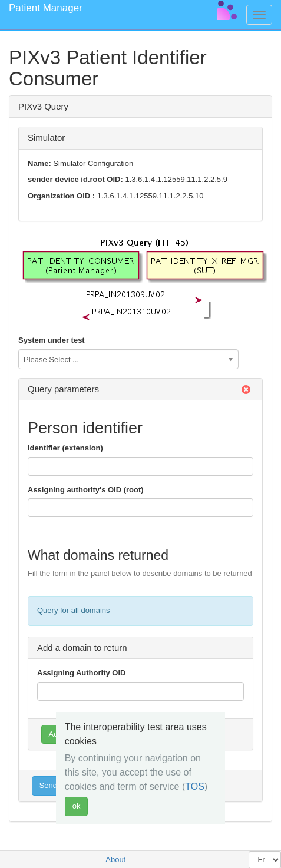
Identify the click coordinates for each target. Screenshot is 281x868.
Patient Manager (46, 8)
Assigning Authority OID (81, 673)
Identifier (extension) (65, 448)
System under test (52, 340)
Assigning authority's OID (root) (86, 490)
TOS (195, 786)
